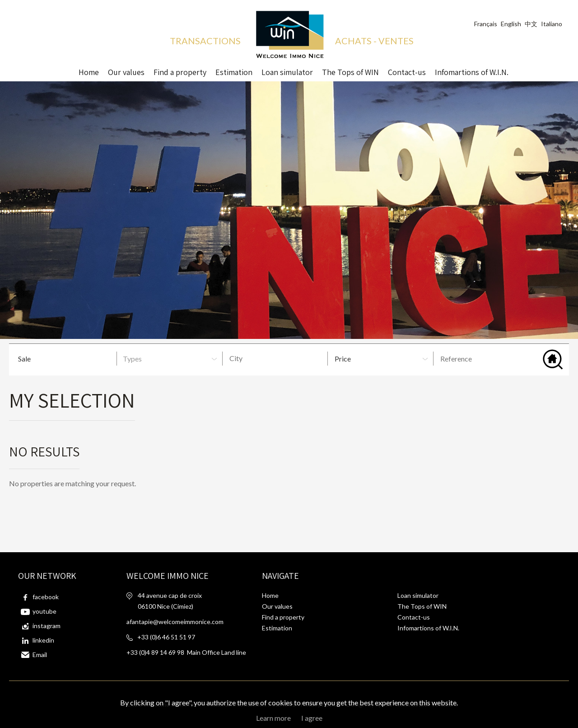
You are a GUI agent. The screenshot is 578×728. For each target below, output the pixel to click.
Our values (126, 70)
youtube (44, 611)
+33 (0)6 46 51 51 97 (166, 637)
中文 (531, 24)
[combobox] (276, 359)
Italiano (552, 24)
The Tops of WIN (350, 70)
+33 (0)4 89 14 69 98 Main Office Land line (186, 652)
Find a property (180, 70)
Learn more (273, 718)
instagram (47, 626)
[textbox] (279, 358)
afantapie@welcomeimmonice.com (175, 622)
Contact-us (407, 70)
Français (486, 24)
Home (89, 70)
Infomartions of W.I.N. (472, 70)
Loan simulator (418, 595)
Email (40, 655)
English (511, 24)
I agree (312, 718)
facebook (46, 597)
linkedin (43, 640)
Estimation (234, 70)
